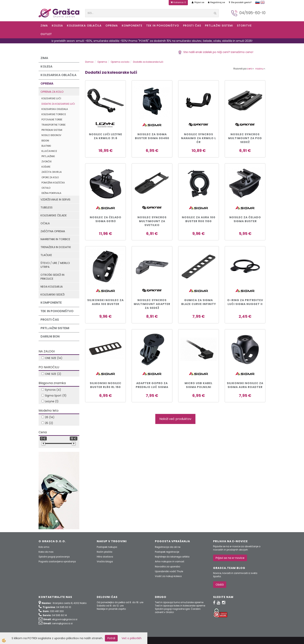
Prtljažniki (48, 156)
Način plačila (104, 552)
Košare (46, 167)
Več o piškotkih (132, 638)
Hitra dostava (105, 557)
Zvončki (47, 161)
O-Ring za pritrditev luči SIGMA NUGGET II (245, 302)
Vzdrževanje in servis (55, 200)
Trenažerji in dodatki (56, 247)
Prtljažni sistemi (219, 26)
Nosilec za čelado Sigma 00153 (106, 219)
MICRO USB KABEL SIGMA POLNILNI (199, 385)
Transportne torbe (54, 125)
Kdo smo (44, 547)
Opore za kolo (50, 177)
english (263, 2)
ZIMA (44, 26)
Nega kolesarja (52, 287)
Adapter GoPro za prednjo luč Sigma (152, 385)
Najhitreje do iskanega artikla (172, 557)
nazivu (260, 69)
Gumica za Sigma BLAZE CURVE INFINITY (199, 302)
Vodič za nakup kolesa (168, 576)
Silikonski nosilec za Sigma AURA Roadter (245, 385)
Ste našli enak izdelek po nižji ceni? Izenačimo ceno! (216, 52)
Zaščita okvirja (52, 172)
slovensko (257, 2)
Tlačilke (46, 255)
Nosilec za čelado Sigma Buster (245, 219)
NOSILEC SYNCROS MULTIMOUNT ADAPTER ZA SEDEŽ (152, 304)
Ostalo (46, 188)
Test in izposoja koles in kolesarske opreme (180, 606)
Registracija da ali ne (168, 547)
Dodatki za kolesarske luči (58, 104)
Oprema (112, 26)
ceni (251, 69)
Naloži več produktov (175, 419)
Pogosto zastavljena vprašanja (57, 561)
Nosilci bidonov (51, 135)
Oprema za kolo (52, 92)
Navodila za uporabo (168, 566)
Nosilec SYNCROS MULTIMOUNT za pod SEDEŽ (245, 138)
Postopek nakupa (107, 547)
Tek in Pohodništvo (163, 26)
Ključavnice (49, 151)
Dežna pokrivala (51, 193)
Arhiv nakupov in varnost (170, 561)
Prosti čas (192, 26)
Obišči (220, 585)
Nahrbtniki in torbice (55, 239)
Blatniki (46, 146)
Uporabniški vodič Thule (169, 571)
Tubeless (47, 207)
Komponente (132, 26)
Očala (45, 223)
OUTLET (46, 34)
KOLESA (57, 26)
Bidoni (45, 141)
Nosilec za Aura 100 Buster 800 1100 (199, 219)
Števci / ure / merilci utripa (55, 265)
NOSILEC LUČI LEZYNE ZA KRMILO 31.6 (106, 136)
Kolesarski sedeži (53, 295)
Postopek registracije (167, 552)
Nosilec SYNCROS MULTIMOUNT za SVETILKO (152, 221)
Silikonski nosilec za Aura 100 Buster (105, 302)
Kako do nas (46, 552)
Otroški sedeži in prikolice (52, 277)
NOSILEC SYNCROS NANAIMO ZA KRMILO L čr (199, 138)
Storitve (244, 26)
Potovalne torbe (52, 119)
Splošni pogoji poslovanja (54, 557)
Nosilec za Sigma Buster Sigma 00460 (152, 136)
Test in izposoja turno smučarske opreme (179, 602)
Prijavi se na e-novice (230, 558)
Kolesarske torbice (54, 114)
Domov (89, 62)
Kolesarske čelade (54, 215)
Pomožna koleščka (53, 183)
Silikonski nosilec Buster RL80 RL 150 (106, 385)
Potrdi (111, 638)
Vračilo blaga (105, 561)
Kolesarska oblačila (84, 26)
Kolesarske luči (51, 98)
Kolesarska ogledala (55, 109)
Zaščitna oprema (53, 231)
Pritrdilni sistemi (52, 130)
